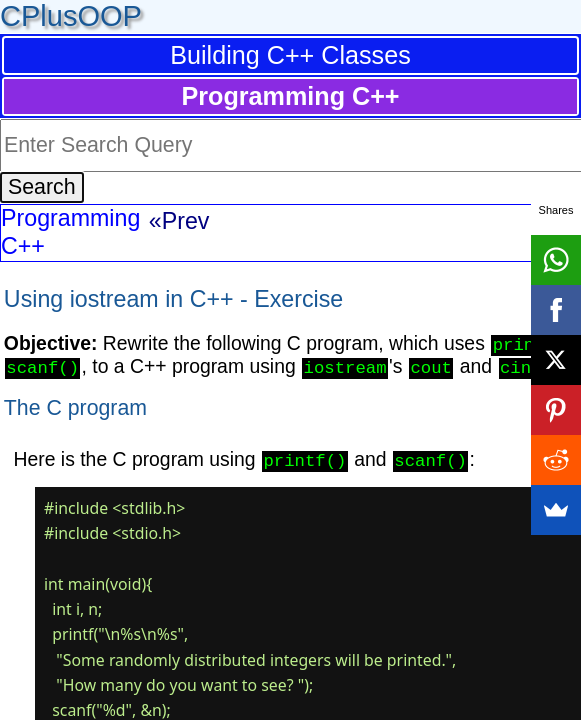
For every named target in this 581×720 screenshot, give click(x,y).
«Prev (179, 221)
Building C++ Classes (290, 55)
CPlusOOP (71, 16)
